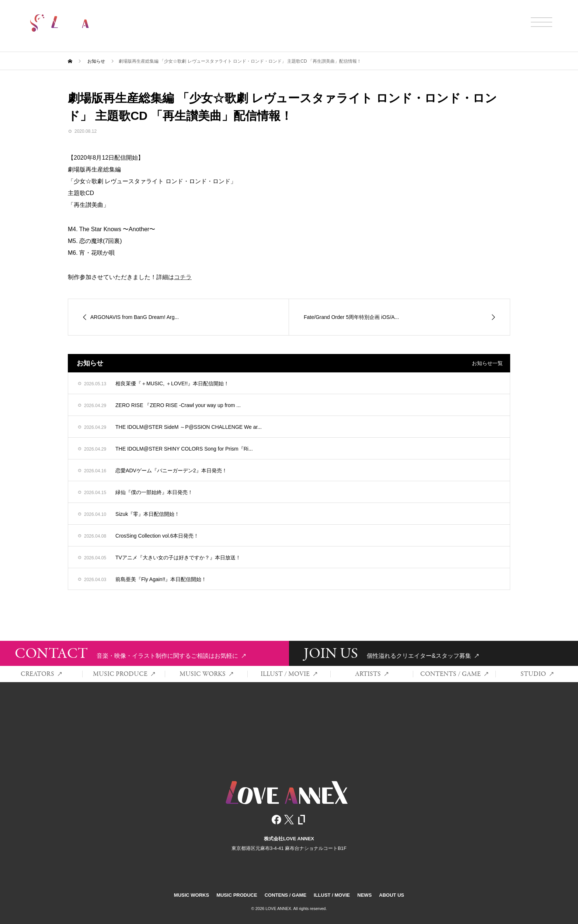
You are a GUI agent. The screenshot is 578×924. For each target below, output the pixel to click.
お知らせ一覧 (487, 363)
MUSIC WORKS (206, 674)
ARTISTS (372, 674)
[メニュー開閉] (542, 22)
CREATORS (41, 674)
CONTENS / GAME (285, 895)
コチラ (183, 277)
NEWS (364, 895)
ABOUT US (391, 895)
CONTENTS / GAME (454, 674)
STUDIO (537, 674)
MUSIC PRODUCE (124, 674)
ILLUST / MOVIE (289, 674)
